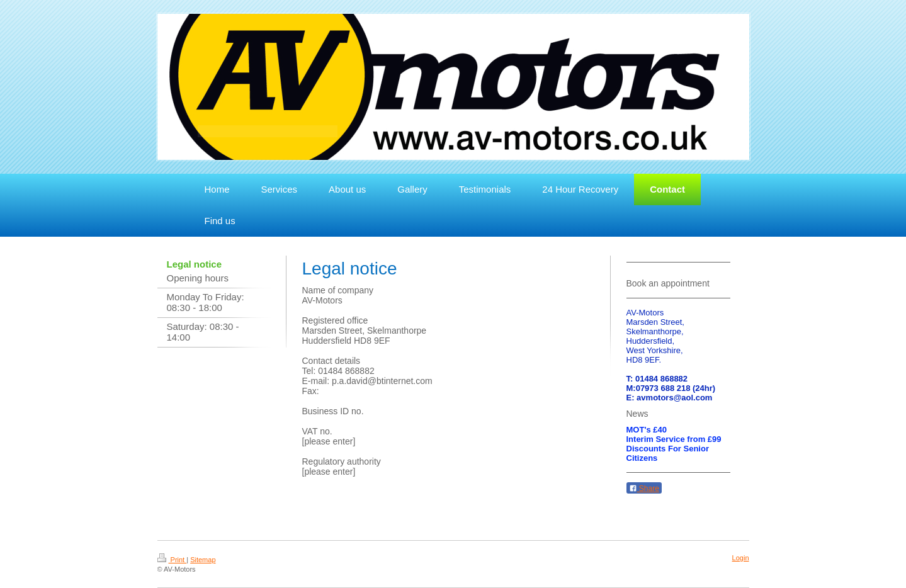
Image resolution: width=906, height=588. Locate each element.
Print (172, 560)
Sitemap (203, 560)
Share (644, 489)
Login (741, 558)
